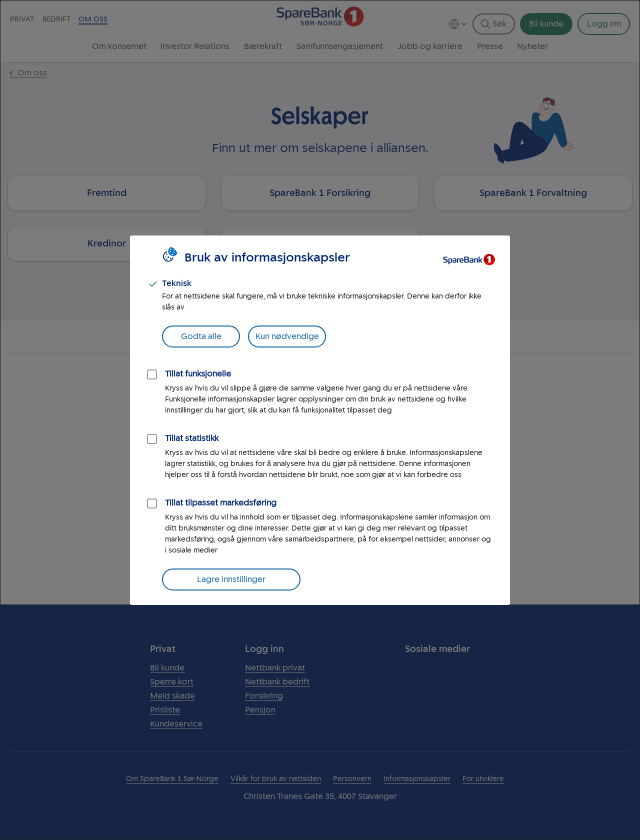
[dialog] (320, 420)
